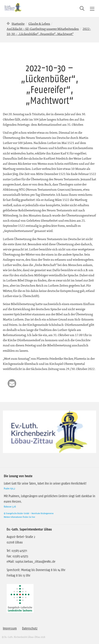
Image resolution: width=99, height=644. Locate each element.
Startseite (18, 24)
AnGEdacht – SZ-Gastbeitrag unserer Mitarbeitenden (43, 29)
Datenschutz (30, 628)
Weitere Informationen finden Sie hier (19, 517)
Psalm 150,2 (9, 488)
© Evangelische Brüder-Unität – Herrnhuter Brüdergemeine (29, 513)
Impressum (10, 628)
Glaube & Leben (39, 24)
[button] (12, 383)
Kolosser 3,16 (10, 507)
